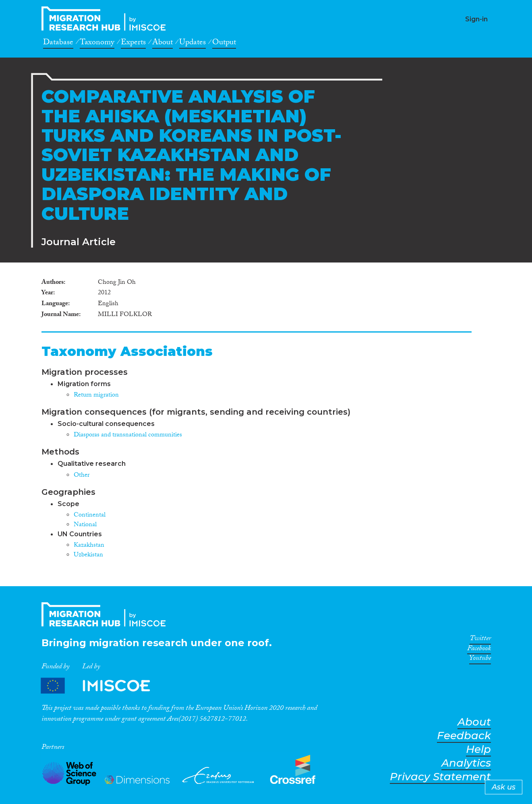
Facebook (479, 650)
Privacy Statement (440, 777)
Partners (102, 686)
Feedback (464, 736)
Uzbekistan (88, 555)
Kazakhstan (89, 546)
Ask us (504, 787)
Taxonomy (97, 43)
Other (82, 476)
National (85, 525)
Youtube (480, 659)
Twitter (480, 640)
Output (224, 43)
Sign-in (476, 19)
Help (478, 749)
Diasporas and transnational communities (128, 435)
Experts (133, 43)
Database (58, 43)
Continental (90, 516)
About (162, 43)
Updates (193, 43)
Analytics (466, 763)
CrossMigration (106, 19)
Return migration (96, 396)
